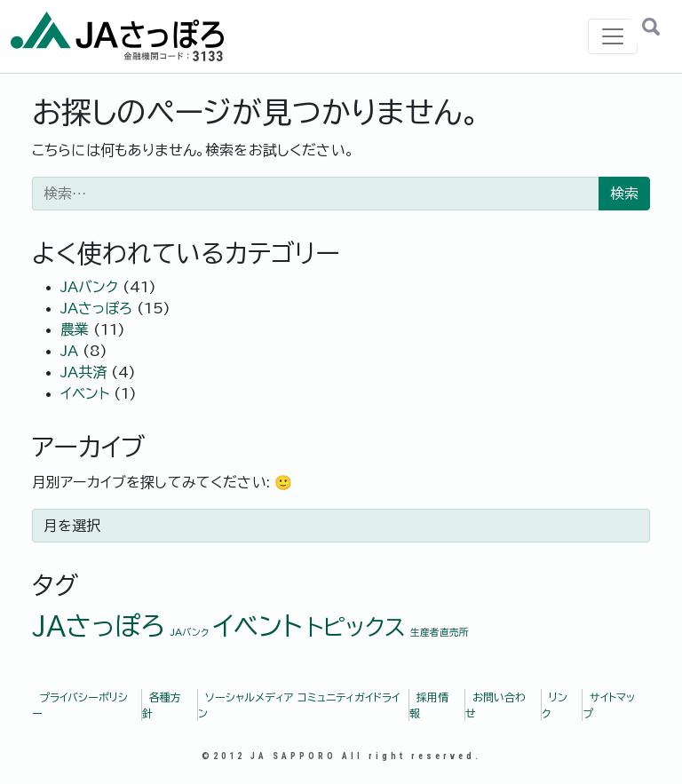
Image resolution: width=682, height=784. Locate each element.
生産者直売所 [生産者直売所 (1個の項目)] (440, 632)
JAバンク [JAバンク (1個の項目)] (189, 632)
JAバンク (89, 287)
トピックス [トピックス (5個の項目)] (356, 627)
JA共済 (83, 372)
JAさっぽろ (96, 308)
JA (69, 351)
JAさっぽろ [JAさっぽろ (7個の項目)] (99, 626)
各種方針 (162, 705)
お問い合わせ (496, 705)
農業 (75, 329)
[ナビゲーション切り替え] (613, 36)
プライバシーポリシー (80, 705)
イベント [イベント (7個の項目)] (258, 626)
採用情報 (429, 705)
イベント (85, 393)
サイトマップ (609, 705)
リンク (555, 705)
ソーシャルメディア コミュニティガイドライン (299, 705)
